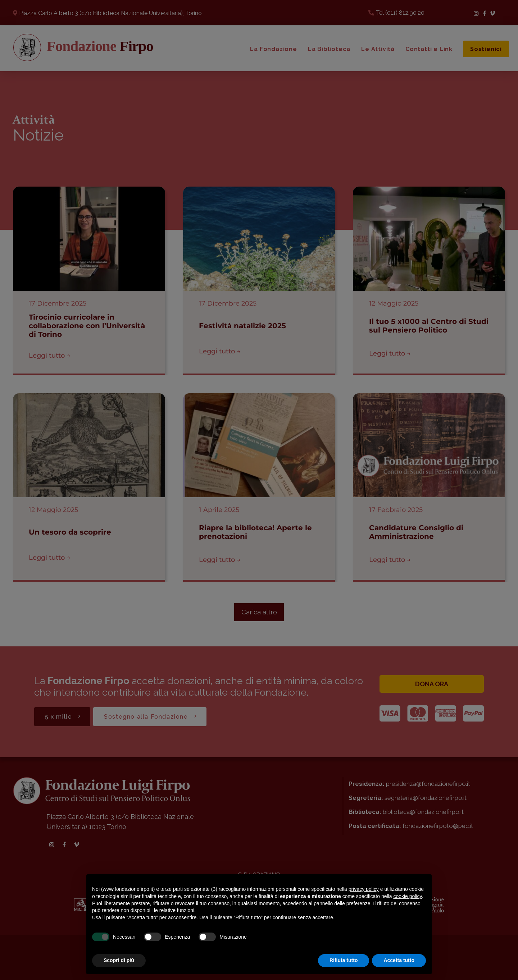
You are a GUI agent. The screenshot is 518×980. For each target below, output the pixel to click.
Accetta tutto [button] (399, 960)
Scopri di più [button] (119, 960)
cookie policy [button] (407, 896)
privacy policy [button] (364, 889)
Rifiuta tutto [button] (344, 960)
